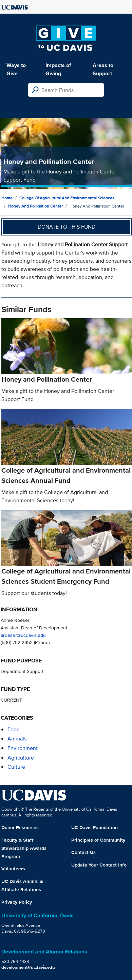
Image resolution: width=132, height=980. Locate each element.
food (14, 729)
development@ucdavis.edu (28, 967)
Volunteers (13, 869)
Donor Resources (20, 827)
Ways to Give (16, 69)
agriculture (21, 758)
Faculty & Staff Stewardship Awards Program (24, 848)
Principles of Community (98, 840)
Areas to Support (103, 69)
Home (7, 198)
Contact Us (83, 852)
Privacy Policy (17, 902)
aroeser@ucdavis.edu (23, 635)
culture (16, 767)
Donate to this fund (67, 227)
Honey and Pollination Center (35, 206)
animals (17, 739)
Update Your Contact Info (99, 865)
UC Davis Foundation (95, 827)
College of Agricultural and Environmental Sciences (67, 198)
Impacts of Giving (58, 69)
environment (23, 748)
